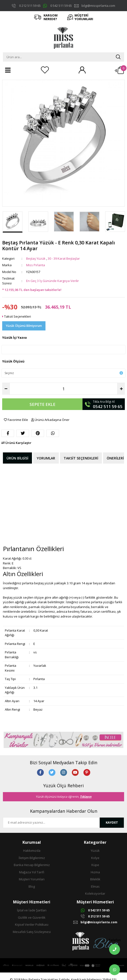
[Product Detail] (63, 82)
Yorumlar (46, 458)
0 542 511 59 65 (61, 6)
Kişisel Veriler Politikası (32, 924)
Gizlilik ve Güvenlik (32, 917)
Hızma (95, 872)
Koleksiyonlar (95, 893)
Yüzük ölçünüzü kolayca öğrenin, (63, 797)
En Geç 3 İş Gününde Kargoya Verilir (52, 281)
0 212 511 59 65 (30, 6)
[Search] (63, 57)
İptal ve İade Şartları (32, 910)
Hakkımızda (32, 851)
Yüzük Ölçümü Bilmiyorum (24, 326)
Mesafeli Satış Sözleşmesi (32, 932)
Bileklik (95, 879)
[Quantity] (63, 389)
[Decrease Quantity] (6, 389)
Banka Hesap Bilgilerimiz (32, 865)
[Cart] (119, 70)
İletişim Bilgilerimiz (32, 858)
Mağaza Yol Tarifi (32, 872)
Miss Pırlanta (36, 265)
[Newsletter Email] (51, 823)
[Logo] (64, 38)
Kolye (95, 858)
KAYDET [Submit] (112, 822)
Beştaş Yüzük (36, 258)
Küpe (95, 865)
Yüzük (95, 851)
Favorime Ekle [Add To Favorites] (16, 420)
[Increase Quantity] (121, 389)
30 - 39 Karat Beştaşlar (64, 258)
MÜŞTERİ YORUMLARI (84, 17)
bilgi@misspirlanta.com (98, 6)
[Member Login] (82, 70)
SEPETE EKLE (42, 404)
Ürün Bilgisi (17, 458)
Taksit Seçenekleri (17, 316)
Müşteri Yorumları (32, 879)
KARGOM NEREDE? (51, 17)
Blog (32, 886)
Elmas (95, 886)
